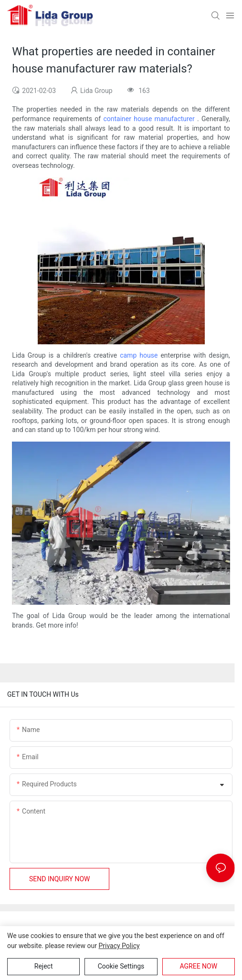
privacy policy (119, 946)
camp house (139, 355)
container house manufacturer (149, 119)
